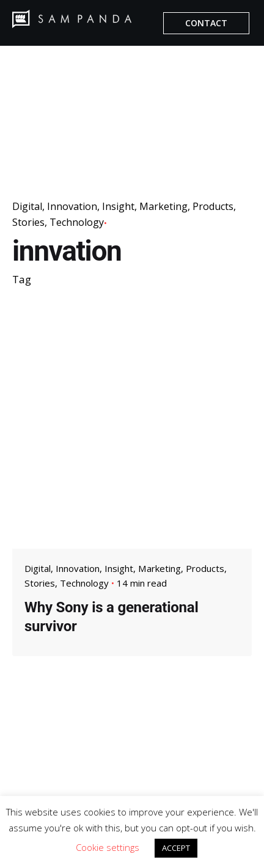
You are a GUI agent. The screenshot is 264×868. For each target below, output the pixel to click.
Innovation (72, 206)
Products (213, 206)
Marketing (163, 206)
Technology (77, 222)
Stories (28, 222)
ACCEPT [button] (176, 848)
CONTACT (206, 23)
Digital (27, 206)
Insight (118, 206)
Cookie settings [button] (108, 847)
